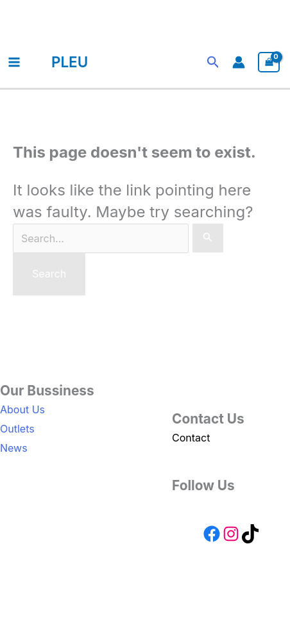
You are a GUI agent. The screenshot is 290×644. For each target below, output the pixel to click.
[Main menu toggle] (14, 62)
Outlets (17, 429)
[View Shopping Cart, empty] (269, 62)
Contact (191, 438)
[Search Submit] (208, 238)
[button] (213, 62)
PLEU (70, 62)
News (14, 448)
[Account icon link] (239, 62)
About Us (22, 409)
